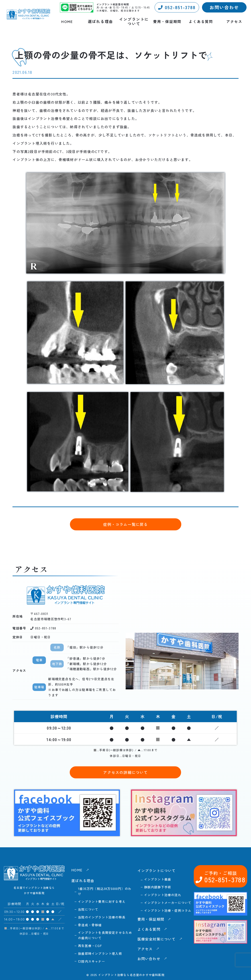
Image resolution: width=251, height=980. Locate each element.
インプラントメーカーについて (168, 903)
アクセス (234, 22)
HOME (67, 22)
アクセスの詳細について (125, 772)
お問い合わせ (224, 7)
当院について (88, 909)
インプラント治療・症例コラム (168, 910)
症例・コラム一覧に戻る (125, 524)
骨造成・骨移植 (90, 925)
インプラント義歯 (158, 879)
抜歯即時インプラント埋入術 (100, 953)
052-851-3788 (177, 7)
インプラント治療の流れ (163, 895)
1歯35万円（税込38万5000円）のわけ (105, 891)
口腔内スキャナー (92, 961)
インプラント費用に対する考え (102, 901)
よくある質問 (201, 22)
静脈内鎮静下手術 (158, 887)
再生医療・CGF (90, 946)
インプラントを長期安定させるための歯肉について (105, 935)
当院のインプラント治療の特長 (102, 917)
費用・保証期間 (167, 22)
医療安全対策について (157, 939)
